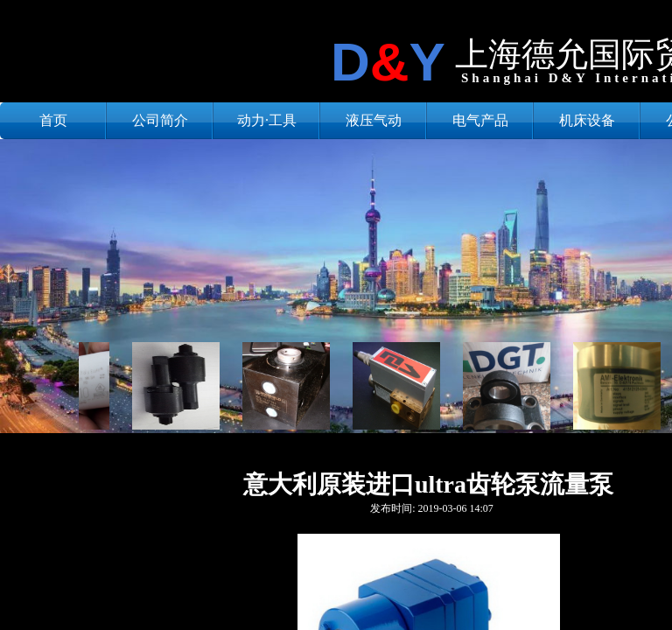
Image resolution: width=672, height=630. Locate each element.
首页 (53, 120)
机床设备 (587, 120)
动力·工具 (267, 120)
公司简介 (160, 120)
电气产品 (480, 120)
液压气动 (374, 120)
